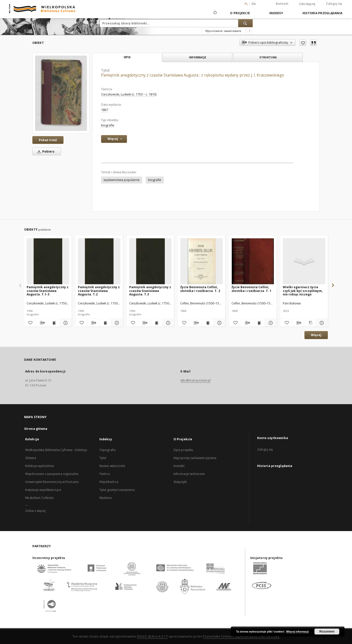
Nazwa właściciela (112, 466)
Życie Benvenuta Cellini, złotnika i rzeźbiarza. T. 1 (251, 289)
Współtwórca (109, 482)
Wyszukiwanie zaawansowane (223, 31)
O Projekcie (240, 13)
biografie (108, 125)
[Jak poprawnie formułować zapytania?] (249, 31)
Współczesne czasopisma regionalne (52, 474)
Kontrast (282, 4)
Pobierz (45, 151)
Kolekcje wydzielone (40, 466)
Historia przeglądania (322, 13)
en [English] (254, 4)
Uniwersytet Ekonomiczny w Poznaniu (52, 482)
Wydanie (106, 498)
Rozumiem (327, 632)
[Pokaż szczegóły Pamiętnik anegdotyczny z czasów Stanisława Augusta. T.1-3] (65, 323)
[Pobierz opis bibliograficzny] (42, 323)
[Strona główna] (215, 13)
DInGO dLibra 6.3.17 (152, 636)
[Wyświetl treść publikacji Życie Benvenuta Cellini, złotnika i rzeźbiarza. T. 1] (259, 323)
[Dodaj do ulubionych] (303, 43)
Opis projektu (183, 450)
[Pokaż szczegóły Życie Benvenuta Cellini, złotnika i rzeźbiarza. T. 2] (219, 323)
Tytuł (103, 458)
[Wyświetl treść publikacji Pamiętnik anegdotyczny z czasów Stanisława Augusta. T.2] (105, 323)
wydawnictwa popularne (122, 180)
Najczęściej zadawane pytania (195, 458)
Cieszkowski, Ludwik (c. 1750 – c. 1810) (129, 94)
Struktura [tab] (268, 57)
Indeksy (276, 13)
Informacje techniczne (189, 474)
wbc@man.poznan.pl (196, 380)
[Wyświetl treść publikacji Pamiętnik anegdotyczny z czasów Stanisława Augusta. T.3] (156, 323)
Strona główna (36, 429)
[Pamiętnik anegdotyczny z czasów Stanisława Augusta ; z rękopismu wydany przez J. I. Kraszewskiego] (61, 93)
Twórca (105, 474)
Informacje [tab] (198, 57)
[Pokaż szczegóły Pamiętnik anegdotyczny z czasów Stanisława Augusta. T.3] (168, 323)
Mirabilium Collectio (39, 498)
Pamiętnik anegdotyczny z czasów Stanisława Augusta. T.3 (150, 291)
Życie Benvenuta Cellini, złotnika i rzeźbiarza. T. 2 (200, 289)
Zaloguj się (334, 4)
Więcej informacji (297, 632)
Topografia (107, 450)
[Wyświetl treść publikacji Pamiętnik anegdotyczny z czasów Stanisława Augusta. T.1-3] (54, 323)
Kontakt (179, 466)
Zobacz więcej (35, 511)
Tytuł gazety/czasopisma (117, 490)
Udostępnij (307, 4)
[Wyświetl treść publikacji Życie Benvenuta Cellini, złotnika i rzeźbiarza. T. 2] (207, 323)
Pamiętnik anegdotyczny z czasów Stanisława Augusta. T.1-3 (48, 291)
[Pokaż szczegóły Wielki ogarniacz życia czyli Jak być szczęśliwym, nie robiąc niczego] (321, 323)
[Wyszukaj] (245, 23)
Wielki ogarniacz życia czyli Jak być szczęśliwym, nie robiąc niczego (303, 291)
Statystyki (180, 482)
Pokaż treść (48, 140)
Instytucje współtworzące (43, 490)
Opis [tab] (127, 57)
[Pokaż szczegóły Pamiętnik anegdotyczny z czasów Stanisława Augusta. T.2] (116, 323)
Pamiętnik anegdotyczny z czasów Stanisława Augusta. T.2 (99, 291)
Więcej (316, 335)
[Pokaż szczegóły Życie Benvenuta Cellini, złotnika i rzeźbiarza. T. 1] (270, 323)
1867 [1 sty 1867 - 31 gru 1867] (105, 110)
